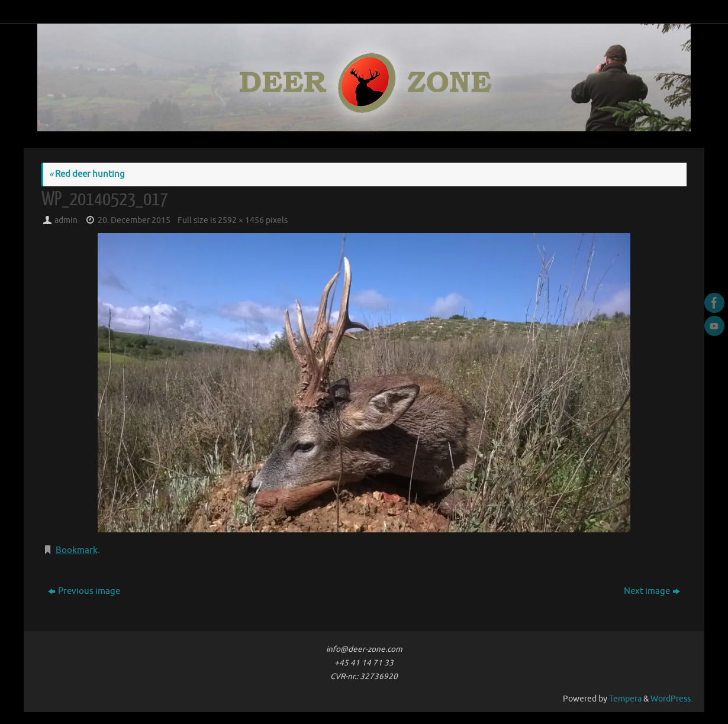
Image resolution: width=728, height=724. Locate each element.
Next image (652, 591)
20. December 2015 (134, 220)
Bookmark (77, 550)
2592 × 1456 (241, 220)
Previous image (84, 591)
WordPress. (671, 699)
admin (66, 220)
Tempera (625, 699)
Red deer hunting (87, 174)
